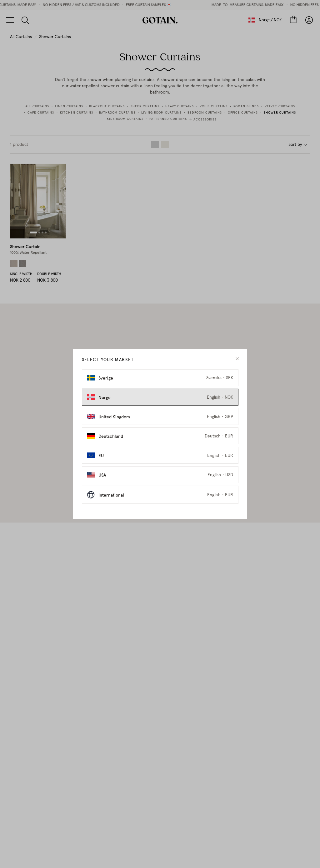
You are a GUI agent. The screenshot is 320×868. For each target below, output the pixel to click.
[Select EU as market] (160, 455)
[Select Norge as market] (160, 397)
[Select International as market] (160, 495)
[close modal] (237, 359)
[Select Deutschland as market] (160, 436)
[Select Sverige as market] (160, 378)
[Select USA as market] (160, 475)
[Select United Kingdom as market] (160, 416)
